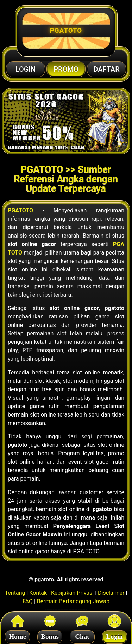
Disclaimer (111, 593)
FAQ (28, 601)
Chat (82, 635)
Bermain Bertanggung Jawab (73, 601)
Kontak (38, 593)
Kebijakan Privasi (72, 593)
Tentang (15, 593)
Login (114, 635)
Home (18, 635)
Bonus (50, 635)
